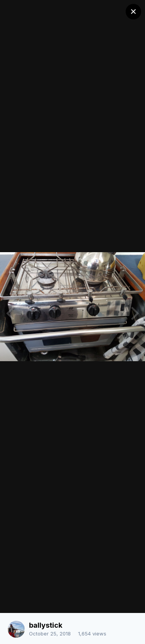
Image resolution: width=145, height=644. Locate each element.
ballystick (46, 625)
